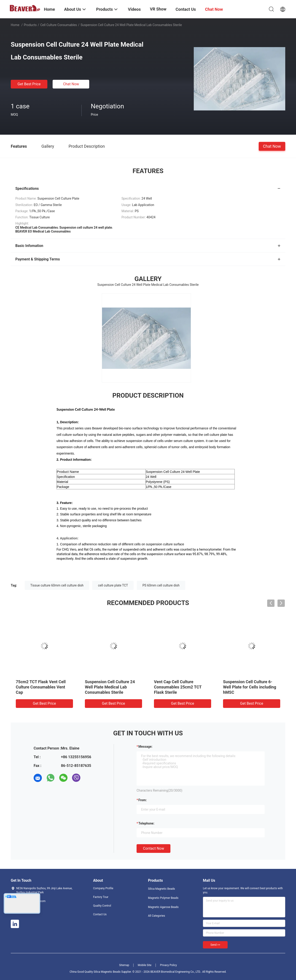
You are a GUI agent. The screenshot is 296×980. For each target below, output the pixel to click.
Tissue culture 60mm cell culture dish (57, 585)
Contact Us (100, 914)
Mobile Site (145, 965)
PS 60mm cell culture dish (161, 585)
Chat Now (71, 84)
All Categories (156, 916)
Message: (145, 747)
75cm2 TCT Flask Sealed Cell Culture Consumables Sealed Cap (181, 687)
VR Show (158, 9)
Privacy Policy (168, 965)
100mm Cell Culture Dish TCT (112, 682)
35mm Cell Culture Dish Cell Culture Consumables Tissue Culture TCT (42, 687)
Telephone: (146, 823)
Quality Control (102, 906)
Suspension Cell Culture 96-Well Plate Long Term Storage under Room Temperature (250, 687)
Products (30, 25)
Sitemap (124, 965)
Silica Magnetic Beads (161, 889)
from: (143, 800)
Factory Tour (101, 897)
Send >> (215, 945)
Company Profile (103, 888)
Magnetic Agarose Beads (163, 907)
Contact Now (153, 848)
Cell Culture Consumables (59, 25)
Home (15, 25)
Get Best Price (29, 84)
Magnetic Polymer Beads (163, 898)
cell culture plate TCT (113, 585)
